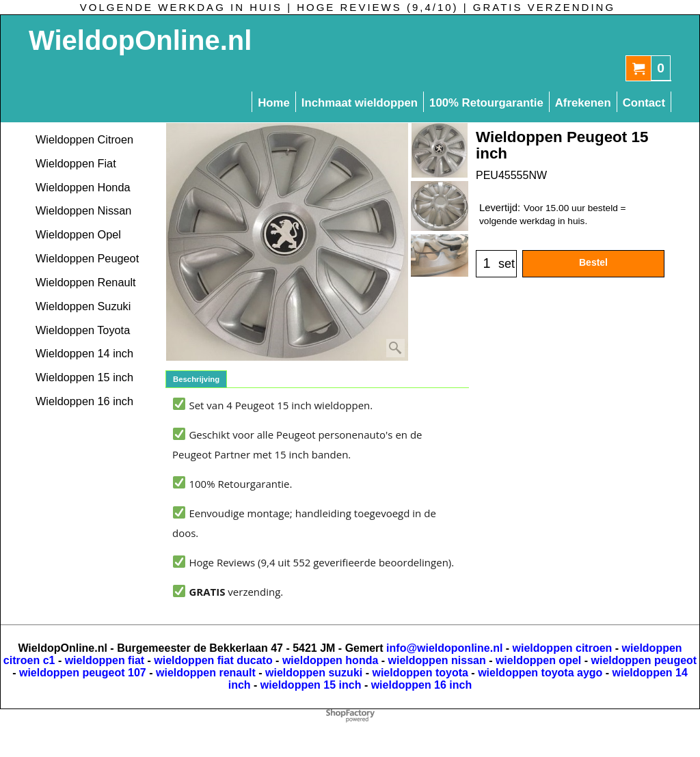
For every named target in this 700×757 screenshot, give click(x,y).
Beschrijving (196, 379)
